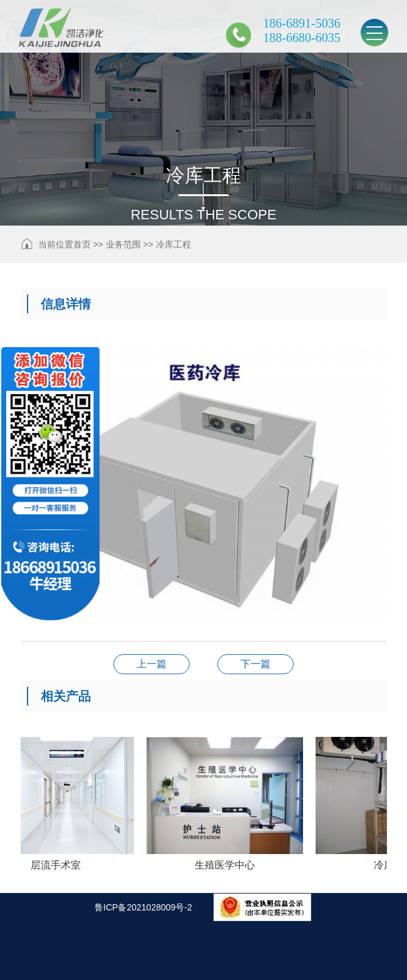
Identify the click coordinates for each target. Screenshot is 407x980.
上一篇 (152, 664)
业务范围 (123, 244)
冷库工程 (173, 244)
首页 (82, 244)
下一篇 (255, 664)
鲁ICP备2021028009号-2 (143, 907)
